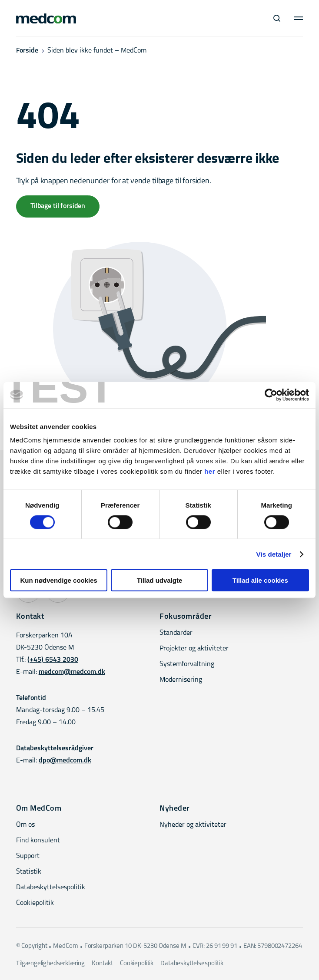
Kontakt (102, 964)
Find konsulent (38, 841)
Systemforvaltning (187, 664)
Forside (27, 51)
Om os (25, 825)
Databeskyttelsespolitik (51, 888)
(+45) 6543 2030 (53, 660)
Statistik (29, 872)
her (210, 471)
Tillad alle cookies (260, 580)
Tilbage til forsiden (58, 206)
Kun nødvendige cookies (59, 580)
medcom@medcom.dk (72, 672)
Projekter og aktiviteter (194, 649)
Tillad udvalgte (160, 580)
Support (28, 856)
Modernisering (181, 680)
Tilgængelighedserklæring (50, 964)
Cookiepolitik (35, 903)
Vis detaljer (274, 554)
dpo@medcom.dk (65, 761)
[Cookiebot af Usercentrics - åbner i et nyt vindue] (271, 395)
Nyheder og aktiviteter (193, 825)
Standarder (176, 633)
